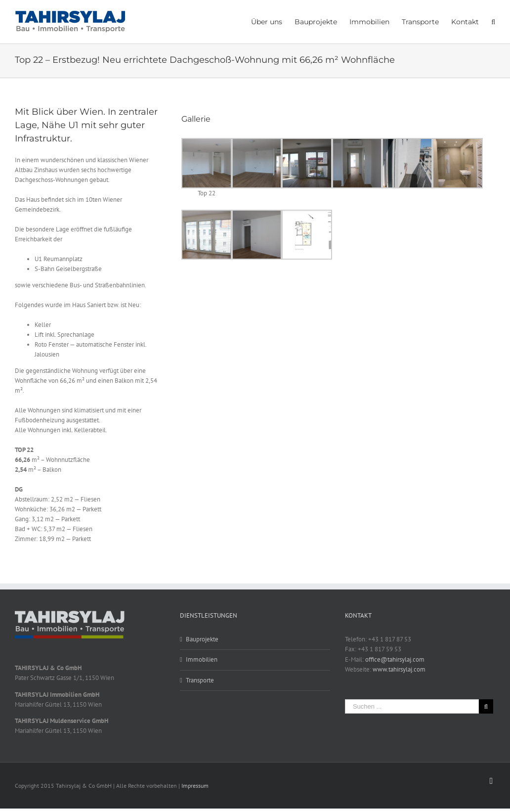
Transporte (200, 680)
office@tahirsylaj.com (395, 659)
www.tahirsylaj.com (399, 669)
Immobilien (202, 659)
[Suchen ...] (412, 706)
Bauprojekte (202, 639)
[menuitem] (273, 21)
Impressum (195, 786)
